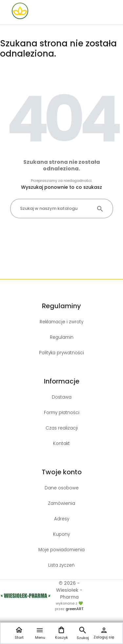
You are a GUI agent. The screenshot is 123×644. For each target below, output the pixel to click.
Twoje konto (62, 472)
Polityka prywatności (61, 353)
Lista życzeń (61, 565)
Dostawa (62, 397)
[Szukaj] (62, 209)
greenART (74, 609)
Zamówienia (61, 503)
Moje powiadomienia (61, 550)
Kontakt (61, 444)
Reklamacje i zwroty (61, 322)
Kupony (61, 534)
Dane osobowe (62, 488)
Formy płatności (62, 413)
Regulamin (62, 337)
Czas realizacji (62, 428)
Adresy (62, 519)
